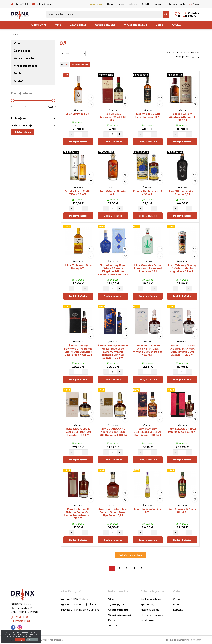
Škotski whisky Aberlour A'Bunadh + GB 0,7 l (182, 117)
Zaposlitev (159, 4)
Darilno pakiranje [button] (22, 125)
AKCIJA (176, 25)
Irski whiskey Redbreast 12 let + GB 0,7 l (113, 117)
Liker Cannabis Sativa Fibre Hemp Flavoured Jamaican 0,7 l (148, 268)
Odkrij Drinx (39, 25)
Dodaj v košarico (78, 142)
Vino (58, 25)
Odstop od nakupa (152, 615)
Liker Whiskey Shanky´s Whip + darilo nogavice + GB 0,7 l (182, 268)
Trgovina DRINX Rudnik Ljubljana (79, 610)
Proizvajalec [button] (19, 118)
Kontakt (145, 4)
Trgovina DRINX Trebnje (74, 599)
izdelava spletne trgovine (178, 640)
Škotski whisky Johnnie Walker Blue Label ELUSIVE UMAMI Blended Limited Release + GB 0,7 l (113, 352)
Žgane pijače (78, 25)
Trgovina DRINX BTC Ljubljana (78, 604)
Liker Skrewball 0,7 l (78, 114)
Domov (15, 34)
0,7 (64, 65)
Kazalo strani (148, 620)
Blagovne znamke (177, 4)
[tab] (33, 118)
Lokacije (133, 4)
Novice (121, 4)
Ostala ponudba (105, 25)
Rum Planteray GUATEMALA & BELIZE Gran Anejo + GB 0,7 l (148, 432)
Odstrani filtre (23, 132)
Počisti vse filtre (80, 65)
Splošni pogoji (149, 604)
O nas (110, 4)
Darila (159, 25)
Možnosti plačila (150, 610)
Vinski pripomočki (135, 25)
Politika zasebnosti (151, 599)
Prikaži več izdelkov (130, 555)
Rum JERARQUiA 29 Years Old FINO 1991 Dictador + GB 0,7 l (78, 432)
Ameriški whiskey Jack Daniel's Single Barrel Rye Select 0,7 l (113, 512)
